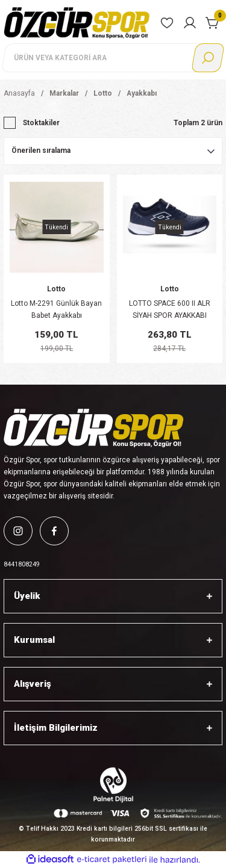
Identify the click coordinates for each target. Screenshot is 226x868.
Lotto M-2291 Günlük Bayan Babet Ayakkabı (56, 309)
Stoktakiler (41, 123)
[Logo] (77, 23)
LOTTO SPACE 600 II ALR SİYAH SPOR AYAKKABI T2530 (170, 311)
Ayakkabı (142, 93)
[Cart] (213, 23)
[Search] (113, 58)
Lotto (56, 289)
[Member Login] (190, 23)
